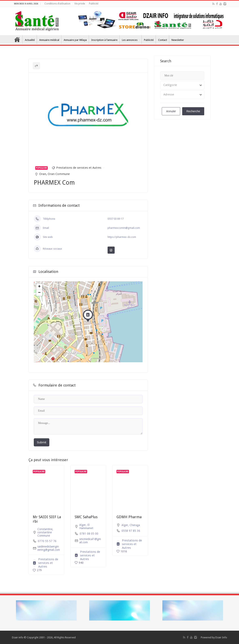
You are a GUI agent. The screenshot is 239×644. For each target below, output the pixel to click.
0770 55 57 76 (47, 541)
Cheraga (135, 525)
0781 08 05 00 (89, 534)
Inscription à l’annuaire (104, 40)
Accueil (17, 39)
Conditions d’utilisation (57, 4)
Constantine (45, 529)
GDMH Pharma (129, 517)
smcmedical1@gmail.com (90, 541)
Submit (42, 442)
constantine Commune (45, 534)
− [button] (39, 293)
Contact (163, 40)
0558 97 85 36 (131, 531)
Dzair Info (221, 637)
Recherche (193, 111)
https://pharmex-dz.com (122, 237)
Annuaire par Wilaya (75, 40)
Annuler (171, 111)
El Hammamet (86, 526)
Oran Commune (59, 174)
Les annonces (130, 40)
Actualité (30, 40)
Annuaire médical (49, 40)
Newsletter (178, 40)
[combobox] (182, 85)
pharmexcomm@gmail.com (124, 228)
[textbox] (182, 85)
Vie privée (80, 4)
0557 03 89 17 (116, 219)
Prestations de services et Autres (79, 168)
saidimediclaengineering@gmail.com (49, 548)
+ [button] (39, 287)
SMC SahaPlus (86, 517)
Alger (82, 525)
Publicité (94, 4)
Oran (43, 174)
